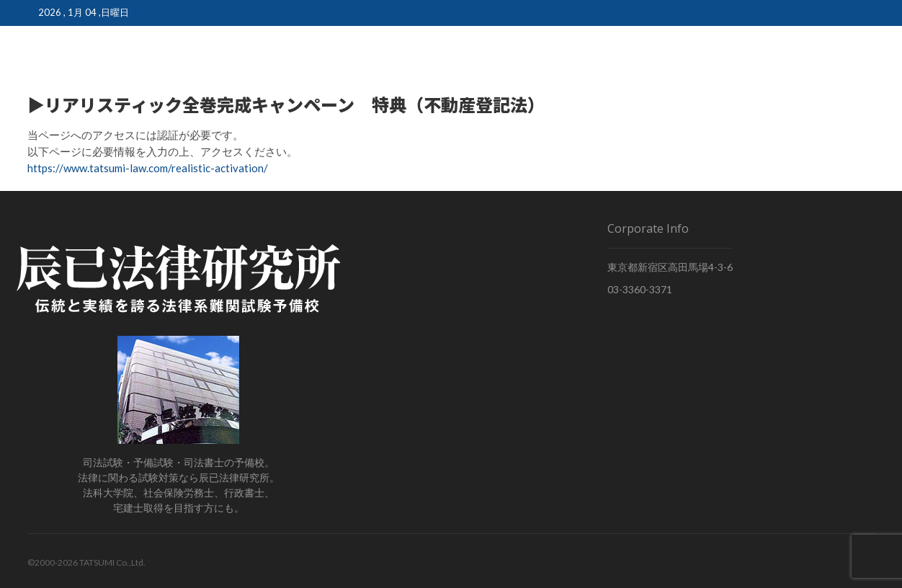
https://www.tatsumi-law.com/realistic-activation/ (148, 168)
